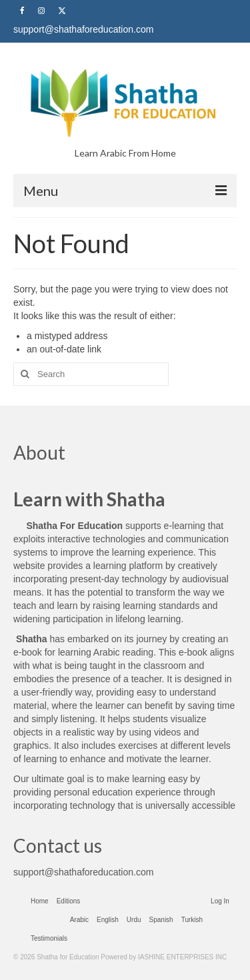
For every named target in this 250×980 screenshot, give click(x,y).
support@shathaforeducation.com (83, 872)
